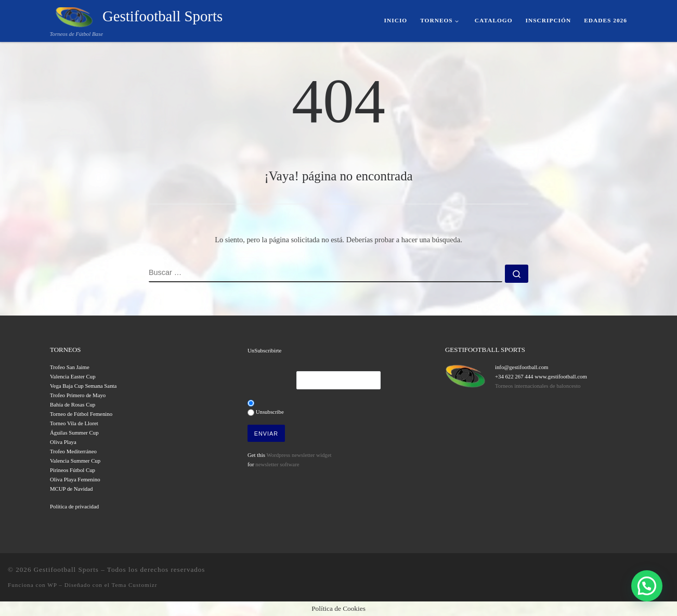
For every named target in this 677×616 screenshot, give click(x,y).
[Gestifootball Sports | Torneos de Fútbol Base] (74, 16)
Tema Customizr (134, 585)
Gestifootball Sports (66, 569)
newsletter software (277, 464)
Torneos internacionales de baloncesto (538, 386)
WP (52, 585)
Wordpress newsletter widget (299, 455)
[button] (647, 586)
